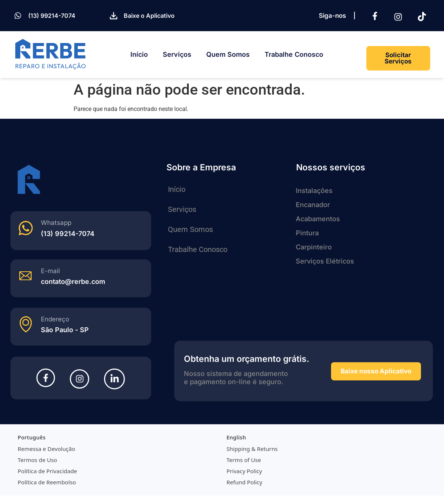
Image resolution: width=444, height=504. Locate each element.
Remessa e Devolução (47, 449)
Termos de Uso (38, 460)
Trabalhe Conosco (294, 54)
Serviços (177, 54)
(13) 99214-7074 (52, 16)
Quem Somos (228, 54)
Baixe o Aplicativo (149, 16)
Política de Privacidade (48, 471)
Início (139, 54)
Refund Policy (245, 482)
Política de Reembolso (47, 482)
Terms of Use (244, 460)
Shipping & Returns (252, 449)
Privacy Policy (244, 471)
